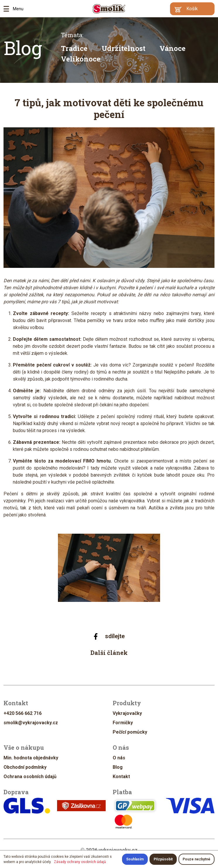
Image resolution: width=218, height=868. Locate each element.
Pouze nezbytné (196, 859)
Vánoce (172, 48)
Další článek (109, 653)
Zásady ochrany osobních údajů (80, 862)
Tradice (74, 48)
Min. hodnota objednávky (31, 758)
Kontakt (121, 777)
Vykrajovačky (127, 713)
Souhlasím (135, 859)
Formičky (123, 723)
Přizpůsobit (163, 859)
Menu (8, 9)
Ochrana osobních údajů (30, 777)
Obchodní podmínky (25, 767)
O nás (119, 758)
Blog (23, 48)
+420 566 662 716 (23, 713)
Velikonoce (81, 59)
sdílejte (109, 636)
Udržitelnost (123, 48)
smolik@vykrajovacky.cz (31, 723)
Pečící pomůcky (130, 732)
